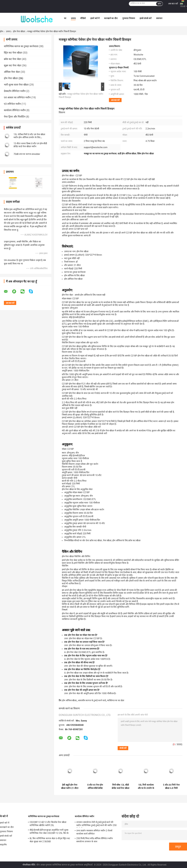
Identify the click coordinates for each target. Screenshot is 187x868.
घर (65, 18)
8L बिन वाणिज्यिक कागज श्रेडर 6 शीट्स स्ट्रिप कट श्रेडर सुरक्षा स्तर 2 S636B (50, 840)
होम (1, 31)
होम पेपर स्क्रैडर (19, 31)
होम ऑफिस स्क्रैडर (69, 700)
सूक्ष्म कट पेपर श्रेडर (13, 65)
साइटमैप (3, 845)
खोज (159, 4)
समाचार (159, 18)
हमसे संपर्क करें (146, 18)
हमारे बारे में (95, 18)
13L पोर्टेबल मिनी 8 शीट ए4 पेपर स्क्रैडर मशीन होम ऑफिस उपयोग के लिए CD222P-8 (29, 137)
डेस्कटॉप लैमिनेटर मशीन (15, 91)
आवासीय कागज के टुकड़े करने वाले (92, 700)
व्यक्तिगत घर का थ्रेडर (116, 700)
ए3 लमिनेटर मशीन (12, 104)
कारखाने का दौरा (111, 18)
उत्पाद (73, 18)
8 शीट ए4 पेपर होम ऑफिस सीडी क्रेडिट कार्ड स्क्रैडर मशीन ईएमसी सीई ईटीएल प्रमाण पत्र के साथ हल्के (95, 787)
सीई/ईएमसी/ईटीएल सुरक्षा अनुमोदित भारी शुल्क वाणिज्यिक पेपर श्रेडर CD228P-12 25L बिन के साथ (49, 832)
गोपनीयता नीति (29, 865)
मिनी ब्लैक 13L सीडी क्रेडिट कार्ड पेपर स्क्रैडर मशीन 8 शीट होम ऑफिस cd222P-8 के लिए (121, 787)
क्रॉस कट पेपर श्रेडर (13, 59)
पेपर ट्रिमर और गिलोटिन (15, 117)
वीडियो (83, 18)
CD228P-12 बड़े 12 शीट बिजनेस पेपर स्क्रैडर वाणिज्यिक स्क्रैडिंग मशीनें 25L (48, 824)
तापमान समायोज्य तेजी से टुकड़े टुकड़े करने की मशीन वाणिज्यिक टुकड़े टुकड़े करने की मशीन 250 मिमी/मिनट (96, 824)
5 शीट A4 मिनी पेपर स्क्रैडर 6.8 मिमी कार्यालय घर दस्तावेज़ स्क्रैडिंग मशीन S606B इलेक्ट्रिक (171, 787)
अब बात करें (173, 4)
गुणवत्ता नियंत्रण (129, 18)
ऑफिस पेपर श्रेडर (12, 72)
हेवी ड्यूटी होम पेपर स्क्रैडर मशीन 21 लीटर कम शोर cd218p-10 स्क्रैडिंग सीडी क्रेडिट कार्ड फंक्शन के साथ (70, 787)
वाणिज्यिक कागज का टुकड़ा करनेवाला (21, 46)
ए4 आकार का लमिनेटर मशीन (17, 97)
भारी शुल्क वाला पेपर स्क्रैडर (16, 85)
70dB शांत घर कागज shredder (27, 154)
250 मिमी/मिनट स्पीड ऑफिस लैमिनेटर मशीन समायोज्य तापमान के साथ (95, 840)
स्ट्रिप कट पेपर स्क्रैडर (13, 53)
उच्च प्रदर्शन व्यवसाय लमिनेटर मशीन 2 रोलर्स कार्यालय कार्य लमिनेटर (94, 832)
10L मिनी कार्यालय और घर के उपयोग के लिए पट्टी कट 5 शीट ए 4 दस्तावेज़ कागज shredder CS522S (146, 787)
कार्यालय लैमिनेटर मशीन (15, 110)
